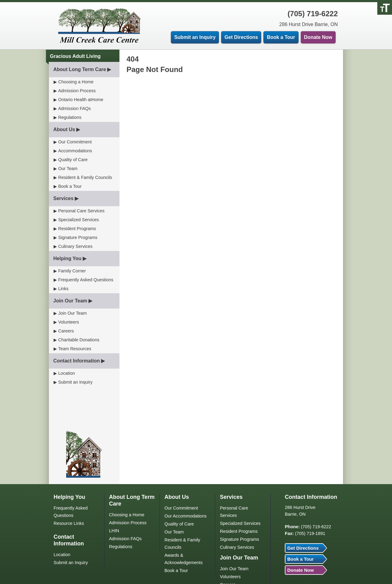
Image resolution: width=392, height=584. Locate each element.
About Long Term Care (80, 69)
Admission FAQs (74, 108)
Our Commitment (75, 142)
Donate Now (318, 37)
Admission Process (77, 91)
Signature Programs (78, 237)
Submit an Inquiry (195, 37)
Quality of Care (73, 160)
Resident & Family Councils (85, 177)
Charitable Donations (79, 340)
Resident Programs (77, 229)
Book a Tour (281, 37)
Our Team (68, 169)
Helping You (67, 258)
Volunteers (69, 322)
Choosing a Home (76, 82)
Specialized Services (79, 220)
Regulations (70, 117)
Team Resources (75, 349)
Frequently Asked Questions (86, 280)
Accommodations (75, 151)
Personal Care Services (81, 211)
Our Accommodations (186, 516)
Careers (66, 331)
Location (66, 373)
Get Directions (241, 37)
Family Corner (72, 271)
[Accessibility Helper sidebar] (385, 7)
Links (63, 289)
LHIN (114, 531)
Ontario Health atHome (81, 100)
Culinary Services (75, 246)
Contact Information (77, 361)
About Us (64, 129)
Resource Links (69, 523)
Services (63, 198)
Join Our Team (70, 301)
